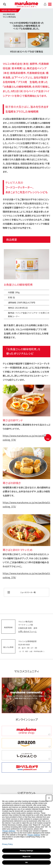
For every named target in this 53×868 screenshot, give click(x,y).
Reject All (26, 857)
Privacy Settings (26, 851)
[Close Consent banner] (49, 798)
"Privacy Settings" (9, 831)
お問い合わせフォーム (27, 631)
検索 (5, 4)
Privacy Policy (7, 844)
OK (27, 862)
